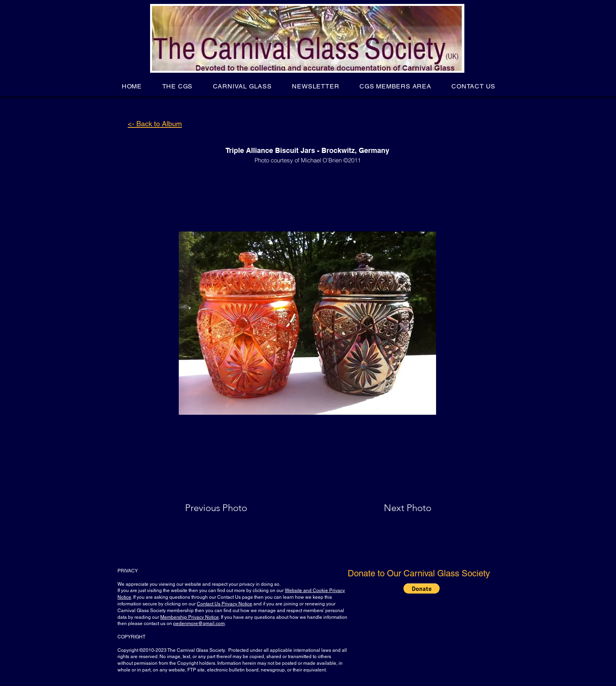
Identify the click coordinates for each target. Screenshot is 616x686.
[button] (177, 86)
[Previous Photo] (227, 508)
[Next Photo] (392, 508)
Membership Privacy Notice (190, 617)
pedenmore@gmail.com (199, 623)
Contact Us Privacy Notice (225, 604)
